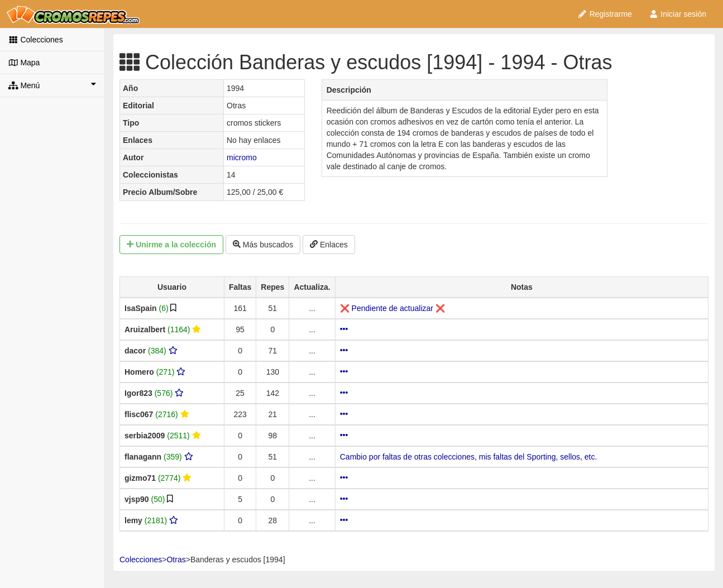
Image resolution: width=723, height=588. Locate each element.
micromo (242, 157)
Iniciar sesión (677, 14)
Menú (52, 85)
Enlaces (329, 245)
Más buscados (263, 245)
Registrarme (605, 14)
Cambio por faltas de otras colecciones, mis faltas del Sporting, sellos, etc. (469, 457)
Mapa (24, 63)
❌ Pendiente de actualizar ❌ (392, 308)
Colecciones (36, 40)
